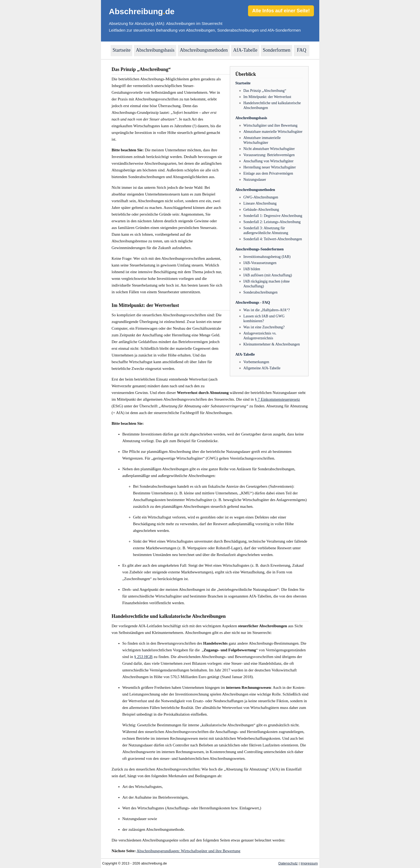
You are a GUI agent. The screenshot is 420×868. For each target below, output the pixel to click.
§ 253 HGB (143, 657)
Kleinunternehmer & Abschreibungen (272, 344)
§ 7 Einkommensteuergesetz (277, 399)
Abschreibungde (142, 11)
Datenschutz (288, 863)
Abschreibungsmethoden (204, 50)
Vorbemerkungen (256, 362)
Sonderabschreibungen (261, 292)
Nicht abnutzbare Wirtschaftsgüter (269, 149)
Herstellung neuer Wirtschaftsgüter (270, 167)
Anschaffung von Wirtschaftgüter (269, 161)
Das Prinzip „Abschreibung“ (265, 91)
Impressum (309, 863)
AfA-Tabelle (245, 50)
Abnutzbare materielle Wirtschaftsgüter (273, 132)
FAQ (302, 50)
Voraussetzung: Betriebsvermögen (269, 155)
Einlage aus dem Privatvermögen (268, 173)
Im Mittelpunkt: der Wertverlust (267, 97)
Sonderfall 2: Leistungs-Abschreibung (272, 222)
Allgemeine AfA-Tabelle (262, 368)
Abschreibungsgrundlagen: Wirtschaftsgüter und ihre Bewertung (188, 851)
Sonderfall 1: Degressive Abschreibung (273, 216)
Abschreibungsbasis (155, 50)
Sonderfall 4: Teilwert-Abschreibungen (273, 239)
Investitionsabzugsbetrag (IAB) (267, 257)
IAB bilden (252, 269)
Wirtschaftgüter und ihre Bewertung (271, 125)
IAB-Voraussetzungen (260, 263)
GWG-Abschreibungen (261, 197)
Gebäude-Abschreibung (261, 210)
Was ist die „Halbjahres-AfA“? (267, 310)
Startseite (121, 50)
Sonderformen (277, 50)
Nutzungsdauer (255, 180)
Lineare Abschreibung (260, 203)
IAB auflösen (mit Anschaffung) (268, 275)
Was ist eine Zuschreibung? (264, 327)
